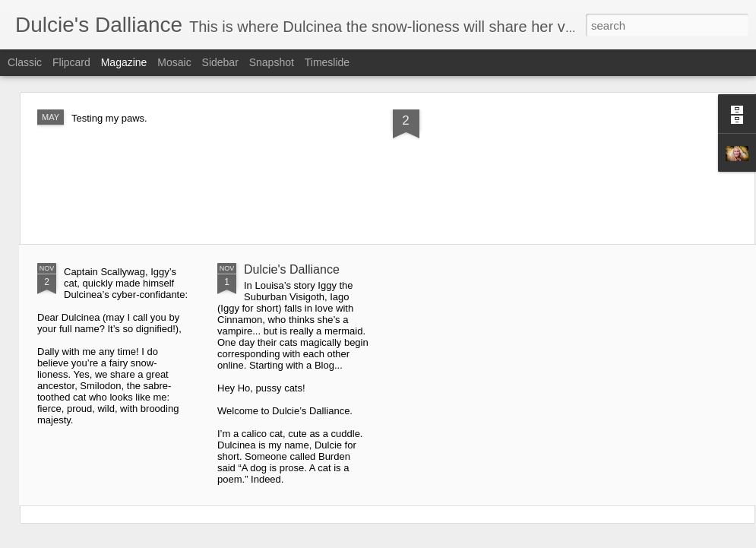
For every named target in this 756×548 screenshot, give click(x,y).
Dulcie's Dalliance (292, 269)
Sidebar (220, 62)
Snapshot (272, 62)
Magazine (124, 62)
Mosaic (174, 62)
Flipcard (71, 62)
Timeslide (327, 62)
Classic (25, 62)
